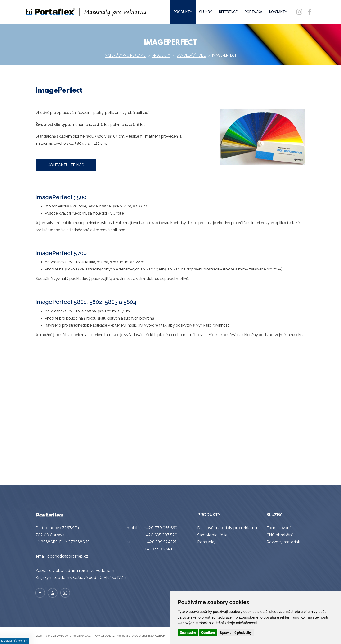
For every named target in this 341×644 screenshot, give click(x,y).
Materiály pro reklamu (125, 55)
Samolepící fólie (191, 55)
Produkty (161, 55)
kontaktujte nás (66, 165)
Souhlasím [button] (188, 633)
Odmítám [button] (208, 633)
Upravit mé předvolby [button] (236, 633)
